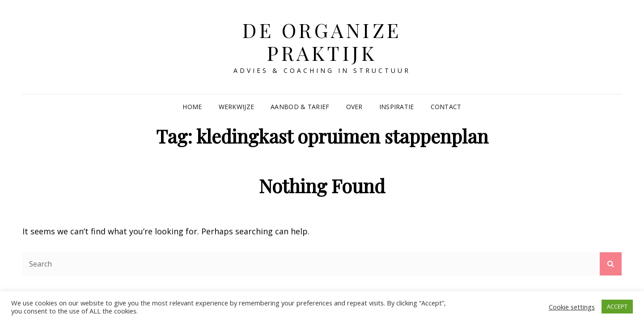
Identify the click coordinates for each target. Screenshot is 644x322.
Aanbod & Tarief (300, 107)
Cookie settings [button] (572, 307)
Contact (446, 107)
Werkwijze (237, 107)
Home (192, 107)
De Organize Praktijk (322, 41)
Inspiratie (397, 107)
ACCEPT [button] (617, 306)
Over (354, 107)
